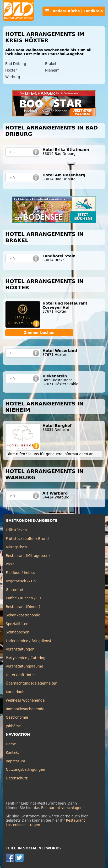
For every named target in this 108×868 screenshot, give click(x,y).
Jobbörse (13, 726)
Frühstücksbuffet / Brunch (28, 539)
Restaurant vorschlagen (62, 808)
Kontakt (12, 753)
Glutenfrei (14, 590)
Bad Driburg (16, 64)
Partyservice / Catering (26, 658)
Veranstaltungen (20, 649)
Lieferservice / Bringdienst (29, 641)
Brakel (51, 64)
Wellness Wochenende (25, 700)
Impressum (15, 761)
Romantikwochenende (25, 709)
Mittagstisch (16, 547)
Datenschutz (17, 778)
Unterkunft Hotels (21, 675)
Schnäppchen (18, 632)
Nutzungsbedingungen (25, 770)
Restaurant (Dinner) (23, 607)
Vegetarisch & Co (21, 581)
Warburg (13, 77)
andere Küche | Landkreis (74, 11)
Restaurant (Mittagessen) (28, 556)
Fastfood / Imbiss (20, 573)
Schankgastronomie (23, 615)
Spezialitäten (17, 624)
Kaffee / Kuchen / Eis (24, 598)
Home (11, 744)
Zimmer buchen (39, 333)
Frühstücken (16, 530)
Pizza (10, 564)
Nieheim (52, 70)
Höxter (11, 70)
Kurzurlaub (15, 692)
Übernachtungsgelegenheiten (32, 683)
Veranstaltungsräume (25, 666)
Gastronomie (17, 717)
